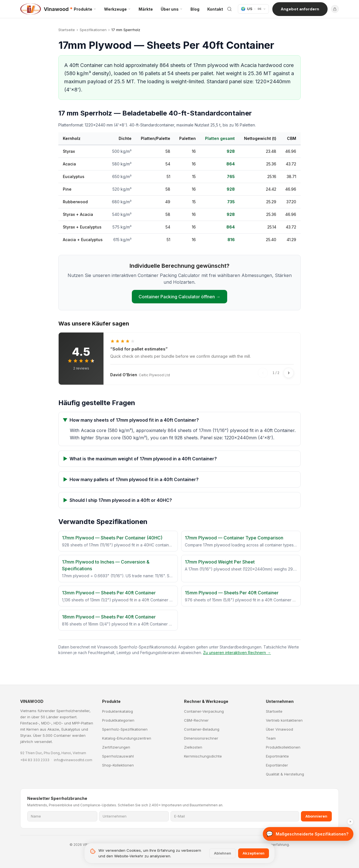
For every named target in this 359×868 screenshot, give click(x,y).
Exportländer (277, 765)
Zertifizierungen (116, 747)
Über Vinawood (279, 729)
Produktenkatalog (118, 711)
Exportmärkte (277, 756)
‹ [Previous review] (263, 373)
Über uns (172, 9)
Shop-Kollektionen (118, 765)
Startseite (67, 30)
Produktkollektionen (283, 747)
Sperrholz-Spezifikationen (125, 729)
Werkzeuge (117, 9)
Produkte (85, 9)
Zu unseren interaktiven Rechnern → (237, 653)
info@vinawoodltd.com (73, 760)
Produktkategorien (118, 720)
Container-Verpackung (204, 711)
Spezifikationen (93, 30)
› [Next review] (289, 373)
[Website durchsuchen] (229, 9)
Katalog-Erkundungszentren (127, 738)
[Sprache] (253, 9)
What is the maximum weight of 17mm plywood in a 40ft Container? (140, 459)
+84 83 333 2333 (35, 760)
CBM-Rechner (196, 720)
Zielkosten (193, 747)
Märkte (146, 9)
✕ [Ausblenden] (350, 843)
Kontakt (215, 9)
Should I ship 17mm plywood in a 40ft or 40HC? (118, 500)
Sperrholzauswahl (118, 756)
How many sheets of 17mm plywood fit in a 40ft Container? (131, 420)
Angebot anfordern (300, 9)
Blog (195, 9)
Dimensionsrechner (201, 738)
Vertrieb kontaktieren (284, 720)
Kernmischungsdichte (203, 756)
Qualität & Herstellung (285, 774)
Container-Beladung (202, 729)
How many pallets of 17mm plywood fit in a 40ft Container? (131, 479)
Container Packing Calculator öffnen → (179, 297)
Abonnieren (316, 816)
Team (271, 738)
